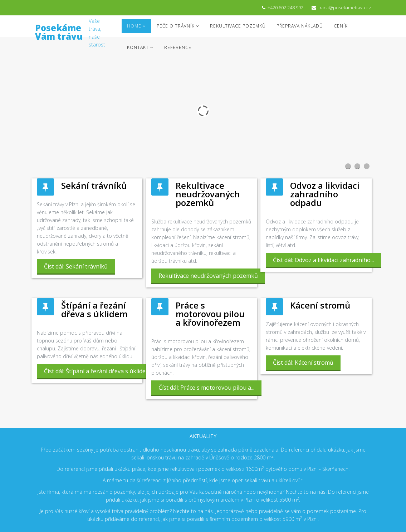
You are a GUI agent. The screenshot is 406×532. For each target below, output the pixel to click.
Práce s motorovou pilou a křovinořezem (210, 314)
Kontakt (138, 47)
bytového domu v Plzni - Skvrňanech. (307, 469)
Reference (178, 47)
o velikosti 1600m (243, 469)
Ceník (341, 26)
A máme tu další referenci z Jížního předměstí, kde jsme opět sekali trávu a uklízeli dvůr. (203, 480)
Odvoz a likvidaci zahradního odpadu (325, 194)
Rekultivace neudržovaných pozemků (208, 194)
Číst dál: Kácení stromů (303, 363)
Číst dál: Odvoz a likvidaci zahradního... (323, 260)
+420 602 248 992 (285, 8)
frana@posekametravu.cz (345, 8)
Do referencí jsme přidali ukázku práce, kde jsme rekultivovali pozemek (139, 469)
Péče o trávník (176, 26)
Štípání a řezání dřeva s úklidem (94, 309)
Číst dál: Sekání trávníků (76, 266)
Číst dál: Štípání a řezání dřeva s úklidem (97, 371)
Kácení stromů (320, 305)
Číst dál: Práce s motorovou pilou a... (206, 388)
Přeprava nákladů (300, 26)
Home (134, 26)
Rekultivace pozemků (238, 26)
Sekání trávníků (94, 185)
